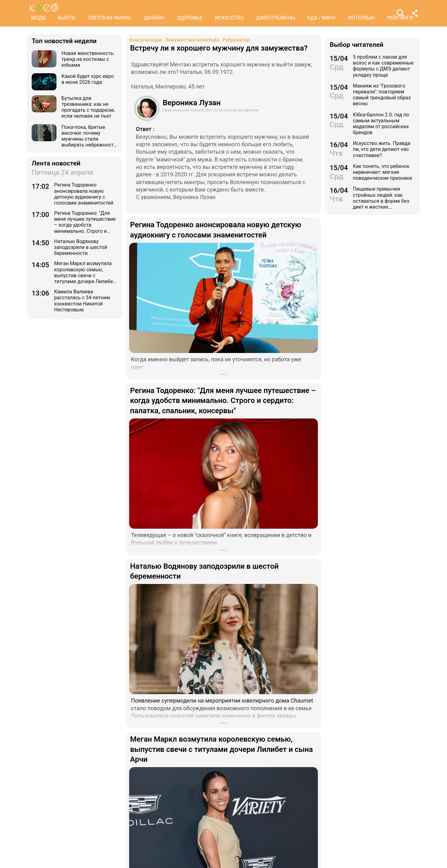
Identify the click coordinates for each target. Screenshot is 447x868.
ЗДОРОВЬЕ (190, 18)
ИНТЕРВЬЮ (361, 18)
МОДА (38, 18)
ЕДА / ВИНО (322, 18)
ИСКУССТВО (229, 18)
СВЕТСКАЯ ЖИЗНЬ (109, 18)
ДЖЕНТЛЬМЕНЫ (276, 18)
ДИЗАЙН (154, 18)
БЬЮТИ (67, 18)
